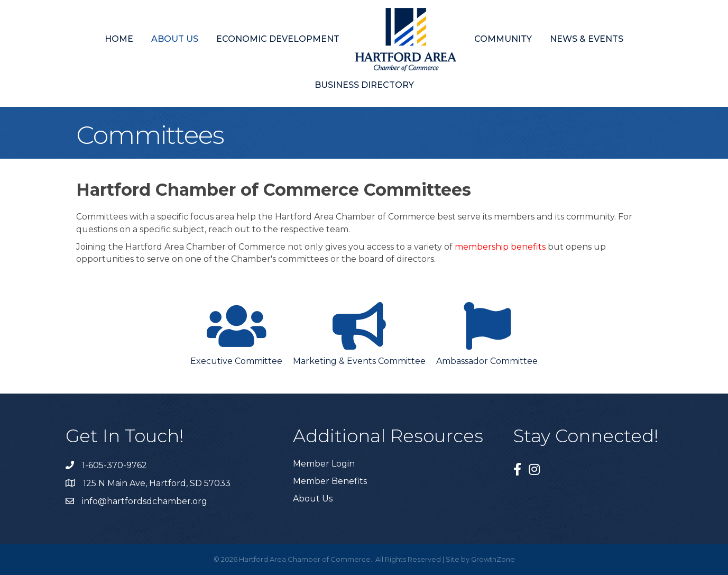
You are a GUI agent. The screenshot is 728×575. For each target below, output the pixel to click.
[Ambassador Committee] (487, 332)
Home (119, 39)
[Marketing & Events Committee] (359, 332)
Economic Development (278, 39)
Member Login (324, 464)
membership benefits (500, 247)
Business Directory (364, 85)
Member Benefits (330, 481)
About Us (175, 39)
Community (503, 39)
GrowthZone (493, 559)
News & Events (587, 39)
